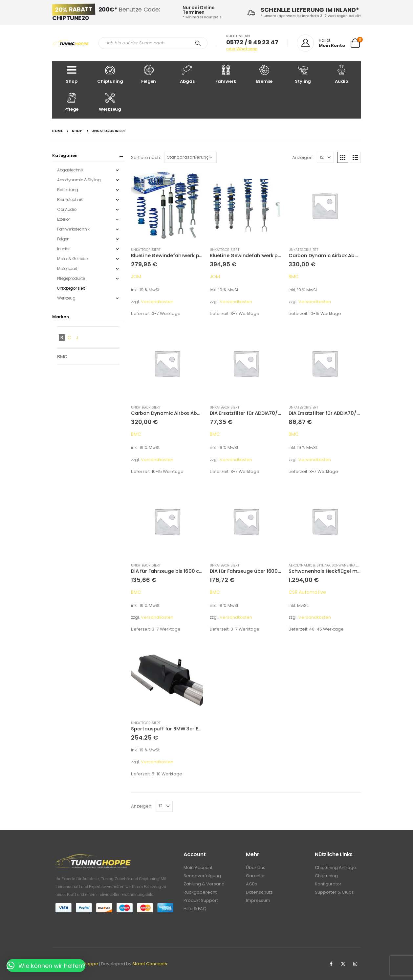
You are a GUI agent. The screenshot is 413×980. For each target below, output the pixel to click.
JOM (136, 277)
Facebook (331, 964)
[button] (46, 966)
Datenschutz (259, 892)
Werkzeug (110, 103)
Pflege (72, 103)
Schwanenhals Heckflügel (356, 565)
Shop (72, 75)
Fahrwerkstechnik (73, 229)
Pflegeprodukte (71, 278)
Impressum (258, 900)
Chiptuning (110, 75)
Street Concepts (150, 964)
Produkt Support (201, 900)
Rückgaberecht (200, 892)
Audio (342, 75)
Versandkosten (157, 302)
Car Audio (67, 209)
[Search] (198, 43)
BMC (294, 277)
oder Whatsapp (242, 49)
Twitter (343, 964)
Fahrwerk (226, 75)
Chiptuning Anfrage (336, 868)
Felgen (149, 75)
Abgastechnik (70, 170)
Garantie (255, 876)
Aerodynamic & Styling (309, 565)
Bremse (265, 75)
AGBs (251, 884)
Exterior (64, 219)
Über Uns (256, 868)
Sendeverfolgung (202, 876)
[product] (167, 206)
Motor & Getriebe (72, 259)
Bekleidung (68, 190)
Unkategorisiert (146, 250)
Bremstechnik (70, 200)
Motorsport (67, 268)
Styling (303, 75)
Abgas (187, 75)
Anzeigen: (303, 157)
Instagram (355, 964)
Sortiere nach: (146, 157)
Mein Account (198, 868)
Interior (63, 249)
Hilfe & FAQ (195, 909)
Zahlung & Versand (204, 884)
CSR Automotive (307, 592)
